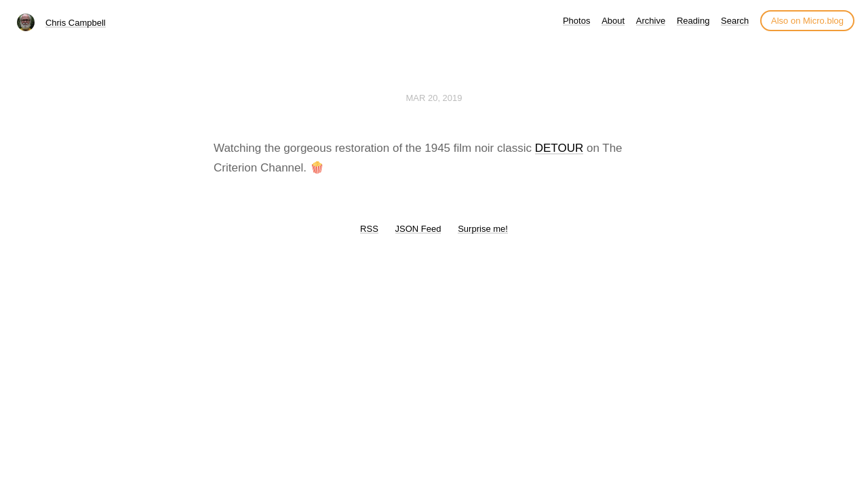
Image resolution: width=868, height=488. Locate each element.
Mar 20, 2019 (434, 98)
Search (735, 21)
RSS (369, 229)
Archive (651, 21)
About (613, 21)
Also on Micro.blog (807, 21)
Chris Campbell (76, 23)
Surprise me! (483, 229)
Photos (576, 21)
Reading (693, 21)
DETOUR (559, 148)
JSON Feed (418, 229)
